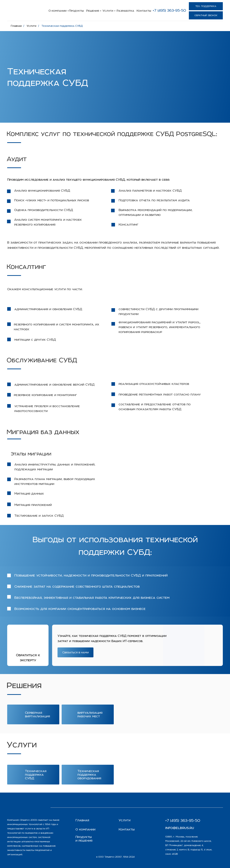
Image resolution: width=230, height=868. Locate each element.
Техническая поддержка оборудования (89, 775)
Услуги (108, 11)
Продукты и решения (84, 839)
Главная (16, 26)
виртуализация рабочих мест (90, 714)
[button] (206, 15)
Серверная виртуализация (37, 714)
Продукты (76, 11)
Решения (93, 11)
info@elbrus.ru (180, 828)
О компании (57, 11)
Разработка (125, 11)
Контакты (144, 11)
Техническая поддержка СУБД (62, 26)
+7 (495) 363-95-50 (169, 10)
